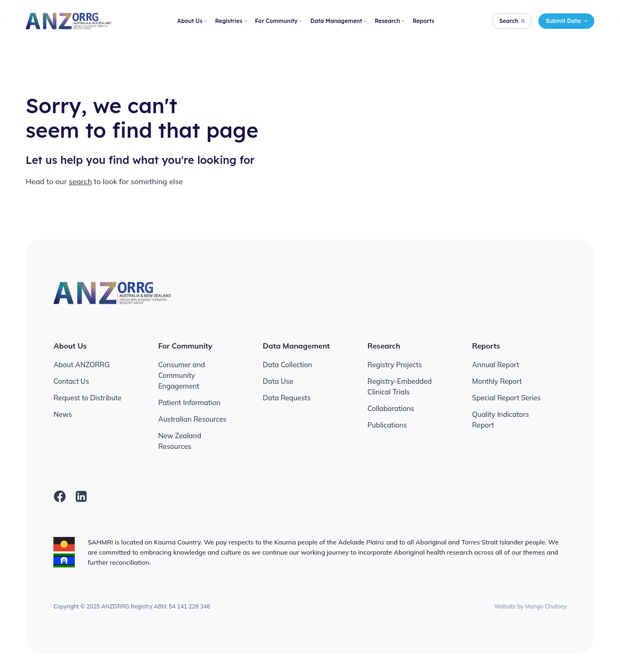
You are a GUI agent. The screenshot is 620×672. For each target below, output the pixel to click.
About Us (192, 21)
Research (390, 21)
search (80, 181)
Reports (424, 21)
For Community (278, 21)
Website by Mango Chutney (531, 606)
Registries (231, 21)
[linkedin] (81, 496)
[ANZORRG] (68, 21)
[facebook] (60, 496)
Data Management (338, 21)
